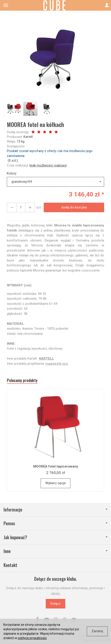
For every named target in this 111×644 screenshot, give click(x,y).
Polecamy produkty (22, 380)
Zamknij (97, 631)
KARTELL (47, 359)
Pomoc (55, 523)
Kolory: (12, 173)
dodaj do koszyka (74, 207)
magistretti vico (57, 364)
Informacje (55, 510)
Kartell (28, 137)
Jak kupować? (55, 537)
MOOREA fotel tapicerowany (56, 466)
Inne (55, 551)
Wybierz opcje (55, 483)
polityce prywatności (32, 638)
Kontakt (10, 565)
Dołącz (55, 604)
